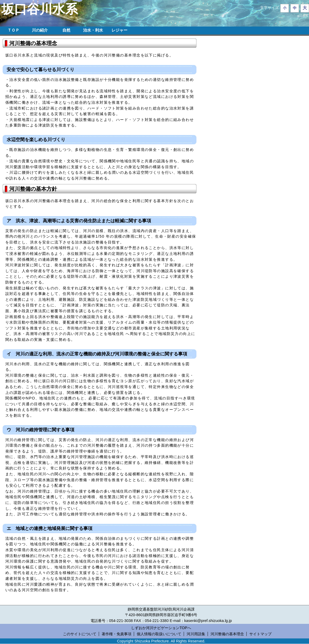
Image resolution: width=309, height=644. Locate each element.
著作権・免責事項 (117, 634)
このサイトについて (80, 634)
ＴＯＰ (13, 30)
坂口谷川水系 (40, 9)
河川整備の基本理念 (227, 634)
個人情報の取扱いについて (159, 634)
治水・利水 (93, 30)
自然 (66, 30)
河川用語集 (196, 634)
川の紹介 (40, 30)
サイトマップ (260, 634)
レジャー (119, 30)
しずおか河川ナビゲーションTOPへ (161, 628)
